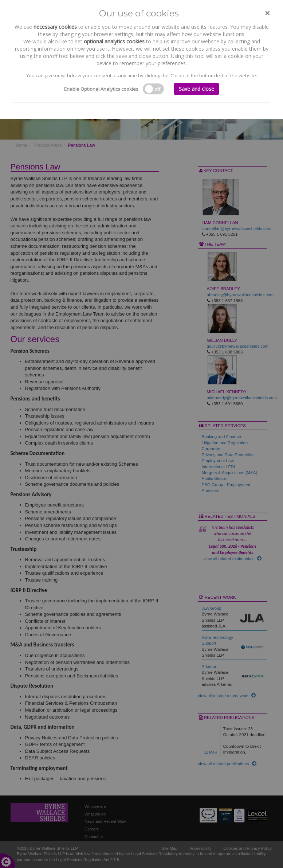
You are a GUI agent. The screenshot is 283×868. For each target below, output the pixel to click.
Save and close (196, 89)
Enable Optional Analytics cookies (101, 89)
